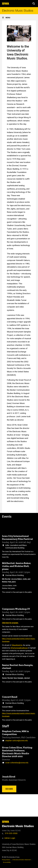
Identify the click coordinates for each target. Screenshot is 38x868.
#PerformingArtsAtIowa (19, 648)
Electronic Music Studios (18, 11)
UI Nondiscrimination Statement (22, 860)
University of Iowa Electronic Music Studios (19, 844)
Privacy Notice (6, 860)
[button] (34, 4)
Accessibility (7, 862)
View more (9, 789)
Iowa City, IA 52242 (9, 850)
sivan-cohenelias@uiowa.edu (17, 763)
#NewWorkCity (17, 645)
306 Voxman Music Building (13, 847)
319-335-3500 (10, 833)
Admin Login (10, 838)
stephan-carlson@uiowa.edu (17, 741)
